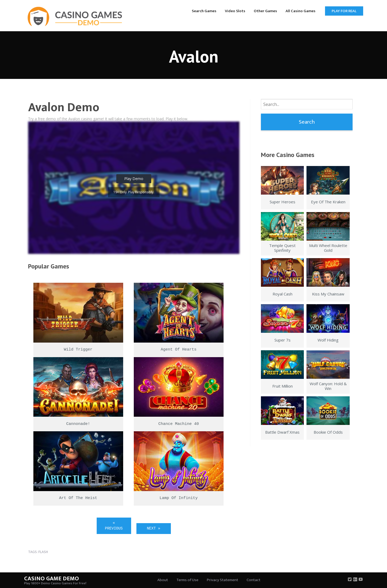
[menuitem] (204, 11)
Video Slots (235, 11)
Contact (253, 580)
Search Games (204, 11)
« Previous (114, 526)
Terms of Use (187, 580)
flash (43, 552)
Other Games (265, 11)
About (163, 580)
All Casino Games (301, 11)
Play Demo (134, 179)
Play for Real (344, 11)
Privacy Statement (223, 580)
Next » (153, 528)
